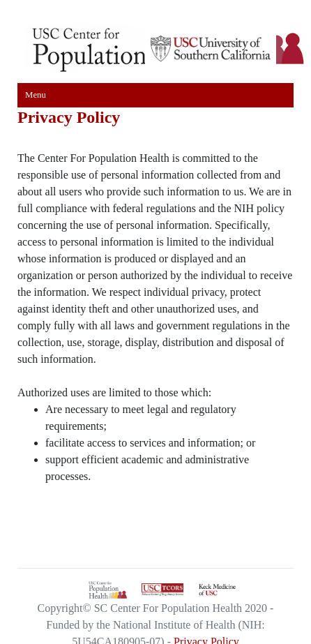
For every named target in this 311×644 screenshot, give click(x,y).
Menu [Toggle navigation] (36, 95)
